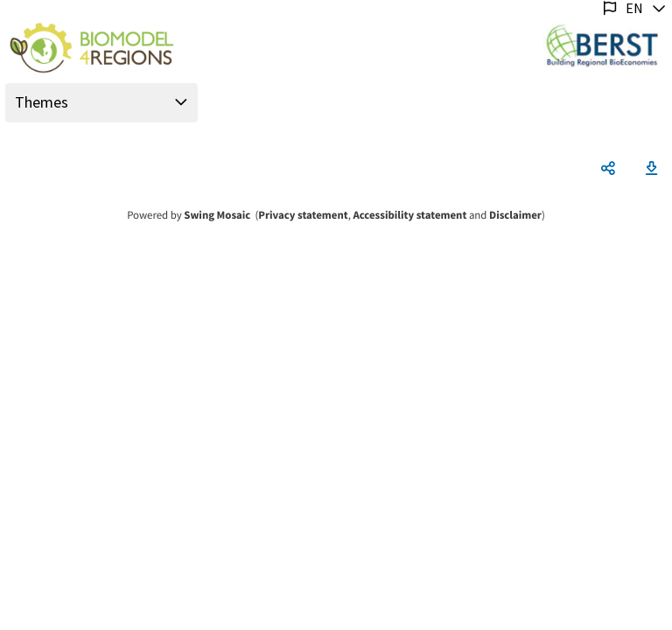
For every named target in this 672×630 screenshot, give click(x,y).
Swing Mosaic (217, 215)
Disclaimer (515, 215)
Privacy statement (303, 215)
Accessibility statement (409, 215)
